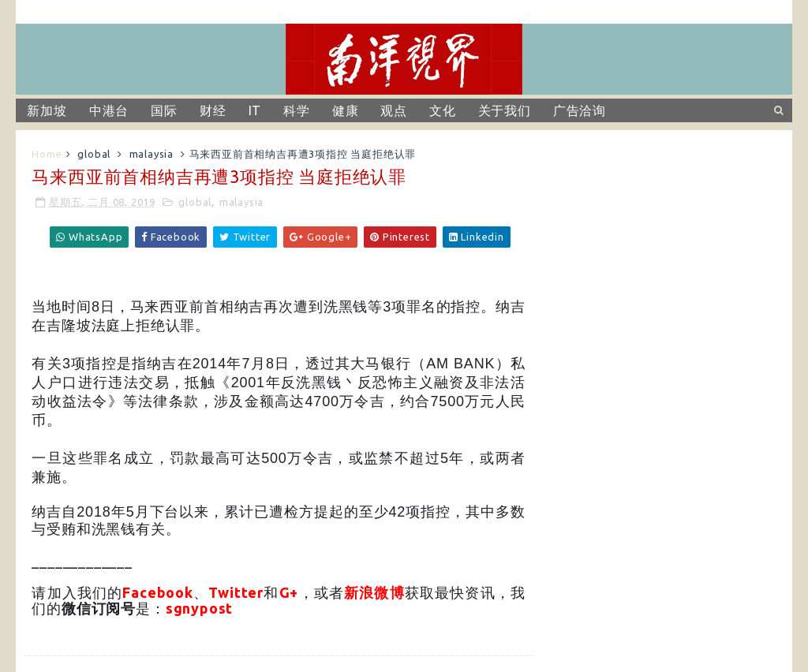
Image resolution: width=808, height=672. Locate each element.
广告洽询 (580, 110)
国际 (164, 110)
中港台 (109, 110)
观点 (394, 110)
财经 (213, 110)
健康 (346, 110)
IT (255, 110)
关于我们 (505, 110)
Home (47, 154)
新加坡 (47, 110)
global (94, 154)
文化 (443, 110)
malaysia (151, 154)
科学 (297, 110)
